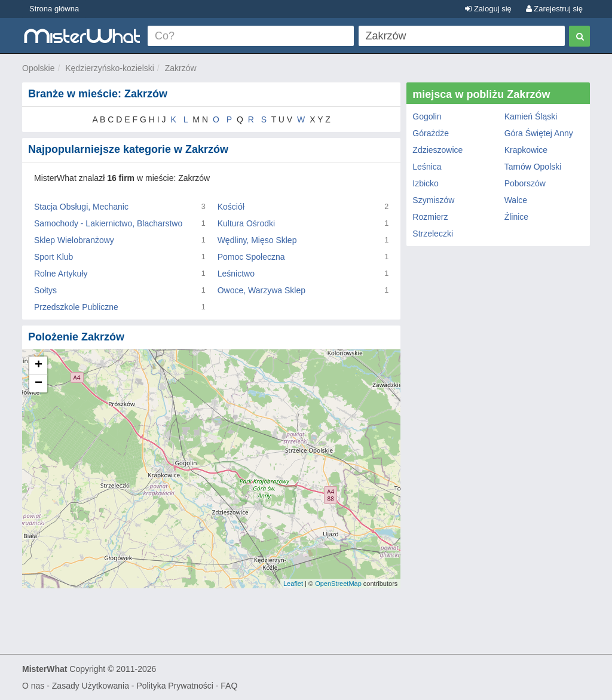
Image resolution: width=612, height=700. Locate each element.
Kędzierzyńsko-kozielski (110, 68)
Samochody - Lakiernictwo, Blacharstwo (108, 223)
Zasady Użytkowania (91, 686)
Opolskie (38, 68)
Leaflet (293, 584)
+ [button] (39, 366)
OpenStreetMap (338, 584)
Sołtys (45, 290)
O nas (33, 686)
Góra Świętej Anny (539, 133)
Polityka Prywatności (175, 686)
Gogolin (427, 116)
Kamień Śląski (531, 116)
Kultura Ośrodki (246, 223)
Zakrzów (181, 68)
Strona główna (54, 9)
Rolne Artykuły (61, 274)
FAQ (229, 686)
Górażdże (431, 133)
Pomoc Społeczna (251, 257)
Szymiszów (433, 200)
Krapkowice (526, 150)
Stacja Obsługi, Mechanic (81, 207)
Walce (516, 200)
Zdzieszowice (437, 150)
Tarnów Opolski (533, 167)
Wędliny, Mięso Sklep (257, 240)
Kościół (231, 207)
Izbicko (426, 183)
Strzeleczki (433, 234)
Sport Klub (53, 257)
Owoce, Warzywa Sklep (261, 290)
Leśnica (427, 167)
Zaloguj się (488, 9)
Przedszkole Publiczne (76, 307)
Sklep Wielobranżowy (74, 240)
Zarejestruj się (554, 9)
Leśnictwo (236, 274)
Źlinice (516, 217)
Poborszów (525, 183)
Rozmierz (430, 217)
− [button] (39, 383)
